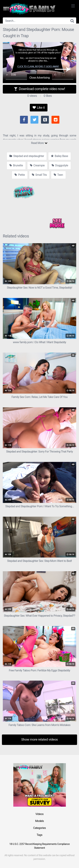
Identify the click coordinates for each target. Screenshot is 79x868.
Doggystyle (60, 165)
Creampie (37, 165)
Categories (40, 828)
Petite (20, 175)
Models (40, 821)
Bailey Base (59, 156)
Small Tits (39, 175)
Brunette (16, 165)
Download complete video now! (39, 89)
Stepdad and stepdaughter (27, 156)
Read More (39, 143)
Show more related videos (39, 739)
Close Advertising (39, 78)
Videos (40, 814)
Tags (39, 835)
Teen (58, 175)
